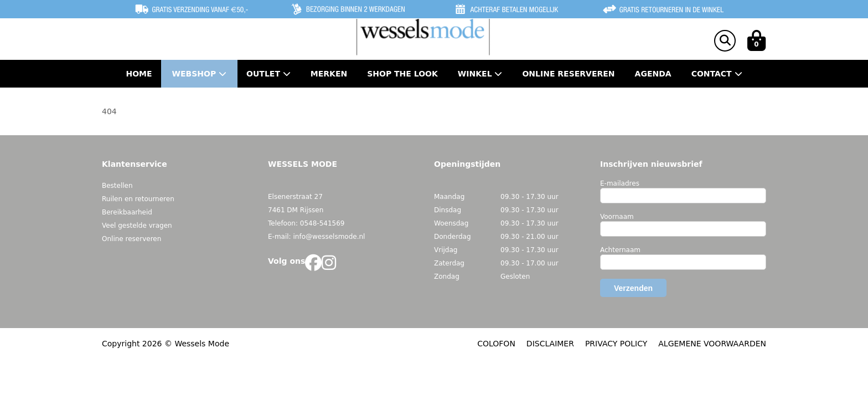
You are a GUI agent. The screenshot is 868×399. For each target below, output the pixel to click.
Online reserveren (131, 239)
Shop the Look (402, 74)
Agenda (653, 74)
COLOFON (496, 344)
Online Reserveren (568, 74)
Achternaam (620, 250)
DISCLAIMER (550, 344)
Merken (329, 74)
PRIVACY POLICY (616, 344)
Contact (717, 74)
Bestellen (117, 186)
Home (139, 74)
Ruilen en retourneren (138, 199)
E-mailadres (620, 183)
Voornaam (617, 217)
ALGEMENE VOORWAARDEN (712, 344)
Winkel (480, 74)
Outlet (268, 74)
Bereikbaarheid (127, 212)
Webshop (200, 74)
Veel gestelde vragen (137, 226)
